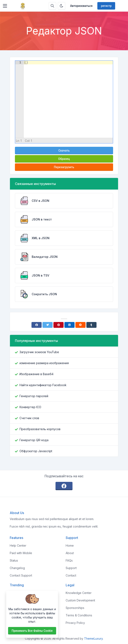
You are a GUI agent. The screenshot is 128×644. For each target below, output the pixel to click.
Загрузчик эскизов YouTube (39, 352)
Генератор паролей (34, 396)
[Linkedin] (69, 325)
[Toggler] (5, 6)
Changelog (17, 568)
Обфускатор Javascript (36, 451)
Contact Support (21, 575)
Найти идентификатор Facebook (43, 385)
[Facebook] (37, 325)
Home (70, 545)
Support (71, 568)
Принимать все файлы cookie (32, 631)
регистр (106, 6)
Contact (71, 575)
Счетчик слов (29, 418)
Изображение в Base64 (36, 374)
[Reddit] (80, 325)
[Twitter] (48, 325)
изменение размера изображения (44, 363)
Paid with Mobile (21, 553)
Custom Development (80, 600)
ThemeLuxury (93, 638)
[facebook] (64, 486)
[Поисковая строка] (52, 6)
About (70, 553)
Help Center (18, 545)
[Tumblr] (91, 325)
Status (14, 560)
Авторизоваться (81, 6)
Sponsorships (75, 608)
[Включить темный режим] (62, 6)
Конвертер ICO (30, 407)
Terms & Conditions (79, 615)
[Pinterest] (59, 325)
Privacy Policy (75, 623)
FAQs (69, 560)
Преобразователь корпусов (40, 429)
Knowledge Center (79, 593)
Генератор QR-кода (34, 440)
